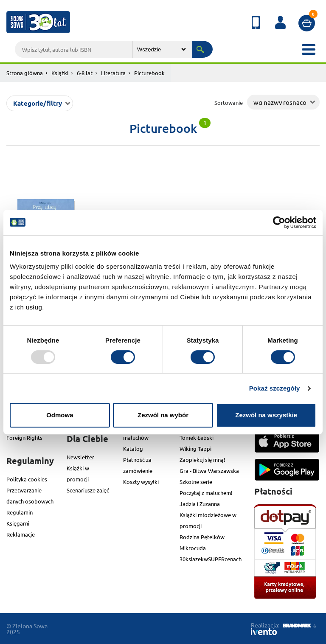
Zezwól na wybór (163, 415)
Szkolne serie (196, 482)
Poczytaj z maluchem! (206, 493)
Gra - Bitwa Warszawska (209, 471)
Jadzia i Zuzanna (200, 504)
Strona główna (25, 73)
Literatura (113, 73)
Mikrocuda (193, 548)
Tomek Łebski (197, 437)
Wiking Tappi (195, 449)
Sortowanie (229, 103)
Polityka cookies (27, 479)
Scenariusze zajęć (88, 490)
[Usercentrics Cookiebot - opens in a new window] (279, 222)
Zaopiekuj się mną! (202, 460)
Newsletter (80, 457)
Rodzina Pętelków (202, 537)
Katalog (133, 449)
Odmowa (60, 415)
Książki (60, 73)
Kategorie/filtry (38, 103)
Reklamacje (21, 534)
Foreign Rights (24, 437)
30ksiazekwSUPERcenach (211, 559)
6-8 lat (85, 73)
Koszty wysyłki (141, 482)
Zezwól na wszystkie (266, 415)
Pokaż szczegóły (275, 388)
